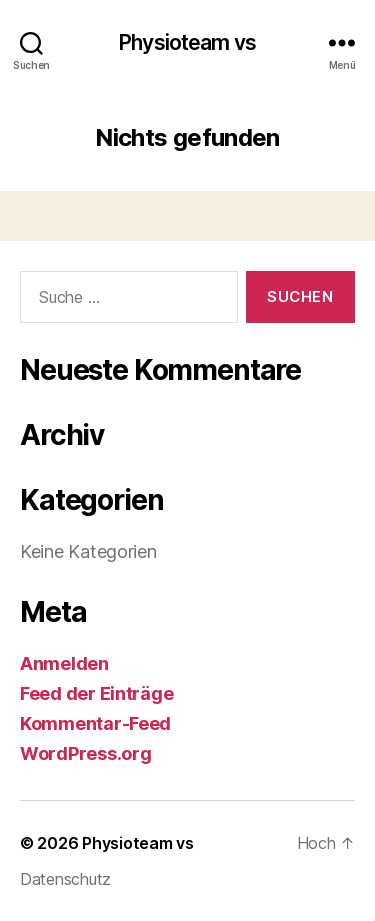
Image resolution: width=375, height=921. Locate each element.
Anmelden (64, 663)
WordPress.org (86, 753)
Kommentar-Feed (95, 723)
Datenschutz (65, 879)
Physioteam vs (187, 42)
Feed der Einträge (96, 693)
